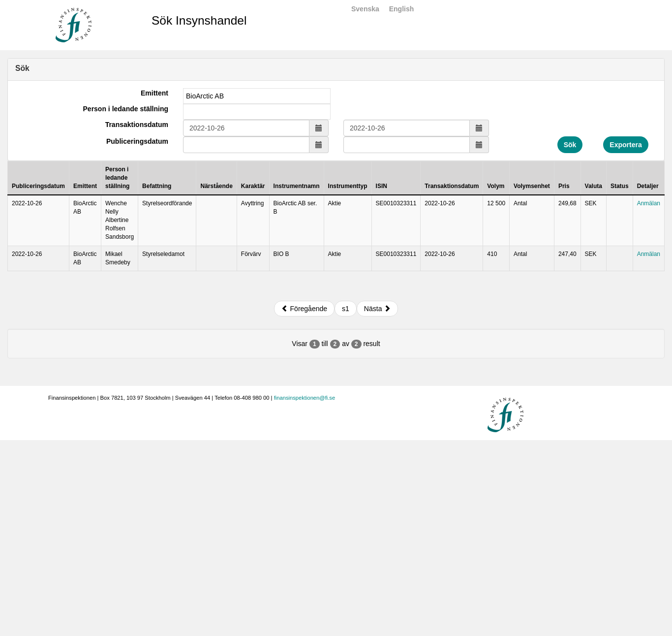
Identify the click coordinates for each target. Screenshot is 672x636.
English (402, 9)
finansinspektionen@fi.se (305, 398)
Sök (570, 145)
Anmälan (649, 203)
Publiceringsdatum (137, 141)
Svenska (365, 9)
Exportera (626, 145)
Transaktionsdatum (137, 125)
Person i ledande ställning (126, 109)
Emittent (154, 93)
